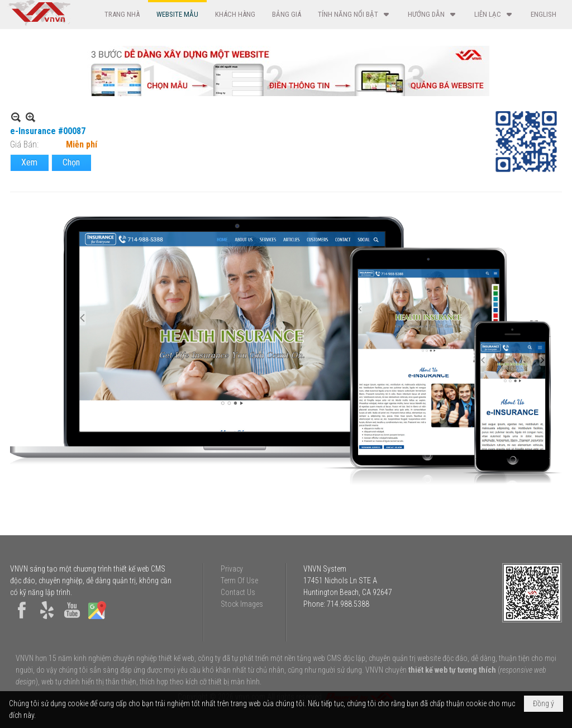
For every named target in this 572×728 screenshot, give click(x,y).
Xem (29, 162)
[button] (354, 14)
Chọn (71, 162)
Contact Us (238, 592)
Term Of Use (239, 581)
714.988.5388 (348, 604)
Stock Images (242, 604)
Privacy (232, 569)
